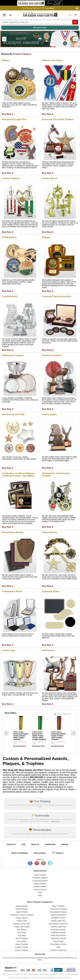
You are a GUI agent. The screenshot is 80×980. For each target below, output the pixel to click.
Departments (40, 871)
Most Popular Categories (40, 902)
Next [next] (76, 39)
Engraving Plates (51, 591)
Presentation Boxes (12, 591)
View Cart (76, 15)
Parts (40, 895)
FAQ (23, 844)
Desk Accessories (58, 935)
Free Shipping (40, 801)
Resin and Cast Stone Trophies (58, 119)
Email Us (57, 852)
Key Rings (22, 932)
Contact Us (11, 844)
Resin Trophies (58, 906)
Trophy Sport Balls (22, 927)
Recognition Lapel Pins (58, 924)
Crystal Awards (10, 296)
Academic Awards (40, 878)
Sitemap (65, 844)
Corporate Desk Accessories (57, 296)
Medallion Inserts (58, 918)
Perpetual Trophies (52, 355)
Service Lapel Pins (58, 927)
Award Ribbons (22, 909)
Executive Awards (58, 930)
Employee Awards (58, 932)
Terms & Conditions (20, 853)
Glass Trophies (22, 944)
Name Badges (22, 938)
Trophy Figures (50, 178)
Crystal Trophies (22, 947)
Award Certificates (58, 915)
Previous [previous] (4, 39)
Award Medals (22, 906)
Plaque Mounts (50, 532)
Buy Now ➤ (8, 114)
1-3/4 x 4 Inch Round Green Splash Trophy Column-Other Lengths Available (39, 736)
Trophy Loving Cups (22, 924)
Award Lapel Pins (58, 921)
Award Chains (22, 912)
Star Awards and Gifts (13, 414)
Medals (6, 60)
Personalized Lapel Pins (14, 119)
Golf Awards (48, 650)
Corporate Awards (40, 881)
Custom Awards (40, 890)
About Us (35, 844)
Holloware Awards (58, 938)
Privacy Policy (40, 853)
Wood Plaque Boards (13, 532)
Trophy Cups (9, 650)
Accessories (22, 941)
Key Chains (22, 930)
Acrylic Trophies (22, 950)
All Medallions (9, 237)
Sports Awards (40, 875)
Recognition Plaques (58, 912)
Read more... (56, 821)
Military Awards (40, 884)
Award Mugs (58, 941)
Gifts (40, 892)
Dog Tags (22, 935)
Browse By (16, 54)
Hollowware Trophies (13, 355)
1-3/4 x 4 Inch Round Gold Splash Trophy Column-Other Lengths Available (21, 736)
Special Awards (40, 887)
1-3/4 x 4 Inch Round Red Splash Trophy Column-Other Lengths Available (58, 736)
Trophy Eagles (49, 414)
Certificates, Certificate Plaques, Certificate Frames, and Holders (18, 475)
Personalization (40, 830)
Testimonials (40, 816)
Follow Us (40, 859)
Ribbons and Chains (53, 60)
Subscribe (40, 954)
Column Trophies (11, 178)
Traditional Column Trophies (22, 915)
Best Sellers (11, 713)
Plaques (46, 237)
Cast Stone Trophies (58, 909)
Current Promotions (58, 950)
